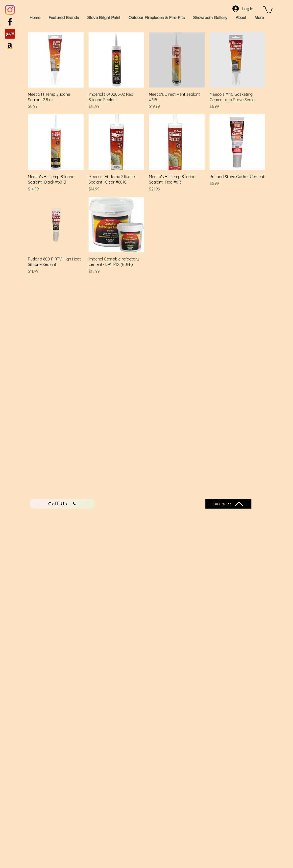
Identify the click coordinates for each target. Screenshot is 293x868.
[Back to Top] (228, 504)
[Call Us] (62, 504)
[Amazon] (10, 46)
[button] (268, 9)
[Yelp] (10, 34)
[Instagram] (10, 10)
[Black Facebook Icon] (10, 22)
